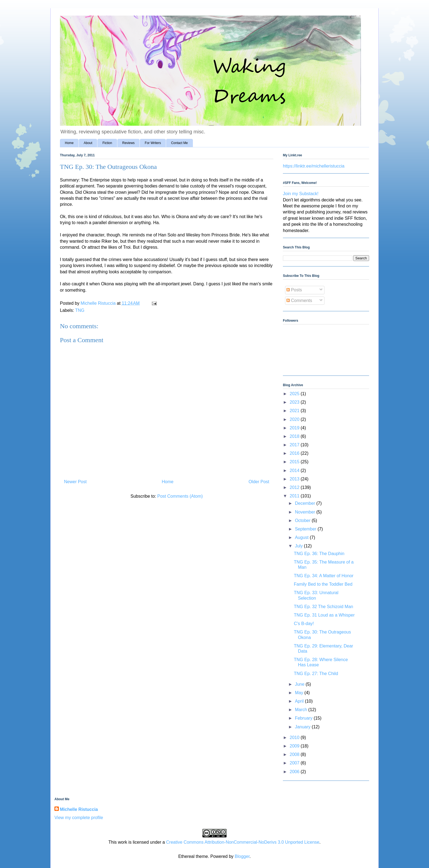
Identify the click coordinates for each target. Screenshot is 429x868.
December (306, 503)
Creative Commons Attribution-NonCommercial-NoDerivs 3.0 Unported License (243, 842)
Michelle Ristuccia (79, 809)
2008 (295, 754)
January (303, 727)
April (300, 701)
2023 (295, 402)
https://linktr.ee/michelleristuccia (314, 166)
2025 (295, 394)
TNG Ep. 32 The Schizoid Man (324, 607)
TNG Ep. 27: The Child (316, 674)
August (302, 537)
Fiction (107, 143)
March (302, 710)
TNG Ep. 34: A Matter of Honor (324, 576)
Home (69, 143)
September (306, 529)
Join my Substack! (301, 194)
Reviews (128, 143)
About (88, 143)
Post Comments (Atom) (180, 496)
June (300, 684)
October (303, 520)
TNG (80, 310)
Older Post (259, 482)
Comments (299, 300)
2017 (295, 445)
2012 (295, 487)
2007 (295, 763)
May (300, 693)
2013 (295, 479)
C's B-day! (304, 624)
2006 (295, 772)
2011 (295, 496)
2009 (295, 746)
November (306, 512)
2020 (295, 419)
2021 (295, 411)
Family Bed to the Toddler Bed (323, 584)
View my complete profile (79, 818)
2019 (295, 428)
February (304, 718)
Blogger (242, 856)
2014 (295, 470)
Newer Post (75, 482)
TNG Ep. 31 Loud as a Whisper (324, 615)
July (299, 546)
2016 (295, 453)
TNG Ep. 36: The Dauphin (319, 554)
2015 (295, 462)
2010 (295, 737)
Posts (294, 290)
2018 (295, 436)
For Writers (153, 143)
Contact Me (179, 143)
